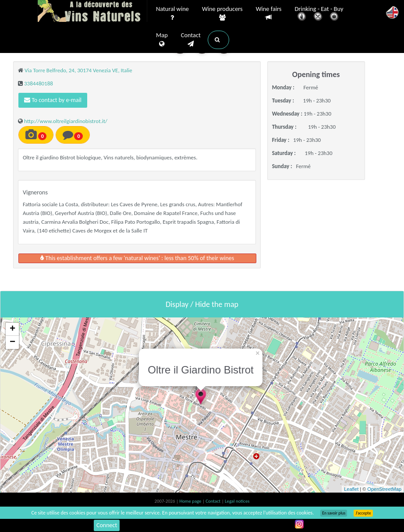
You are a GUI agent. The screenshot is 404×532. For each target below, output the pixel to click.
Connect (107, 525)
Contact (191, 40)
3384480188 (39, 83)
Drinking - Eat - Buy (319, 14)
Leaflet (351, 489)
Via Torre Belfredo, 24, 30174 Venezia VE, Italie (78, 70)
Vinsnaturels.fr (92, 12)
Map (162, 40)
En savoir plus (334, 513)
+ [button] (12, 329)
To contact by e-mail (53, 100)
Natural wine (172, 14)
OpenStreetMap (384, 489)
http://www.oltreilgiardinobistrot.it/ (66, 121)
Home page (191, 501)
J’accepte (363, 513)
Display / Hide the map (202, 304)
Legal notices (237, 501)
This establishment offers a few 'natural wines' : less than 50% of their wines (137, 258)
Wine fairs (269, 13)
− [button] (12, 342)
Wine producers (222, 14)
